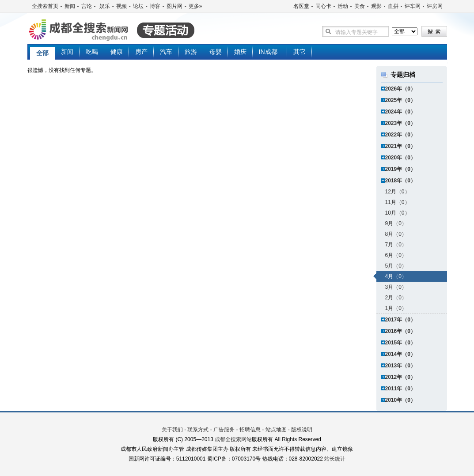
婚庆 (240, 52)
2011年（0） (400, 389)
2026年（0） (400, 89)
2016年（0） (400, 331)
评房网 (435, 6)
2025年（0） (400, 100)
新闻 (70, 6)
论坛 (138, 6)
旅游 (191, 52)
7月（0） (396, 245)
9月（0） (396, 223)
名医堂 (301, 6)
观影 (376, 6)
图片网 (174, 6)
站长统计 (335, 459)
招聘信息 (250, 430)
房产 (141, 52)
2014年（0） (400, 354)
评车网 (413, 6)
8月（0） (396, 234)
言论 (87, 6)
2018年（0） (400, 181)
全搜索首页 (45, 6)
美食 (360, 6)
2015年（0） (400, 343)
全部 (42, 53)
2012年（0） (400, 377)
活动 (343, 6)
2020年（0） (400, 158)
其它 (300, 52)
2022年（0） (400, 135)
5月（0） (396, 266)
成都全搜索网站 (233, 439)
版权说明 (302, 430)
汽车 (166, 52)
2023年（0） (400, 123)
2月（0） (396, 298)
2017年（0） (400, 320)
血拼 (393, 6)
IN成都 (268, 52)
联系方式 (198, 430)
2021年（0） (400, 146)
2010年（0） (400, 400)
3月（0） (396, 287)
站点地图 (276, 430)
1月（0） (396, 308)
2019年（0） (400, 169)
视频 (121, 6)
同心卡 (323, 6)
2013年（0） (400, 366)
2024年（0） (400, 112)
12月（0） (398, 192)
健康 (117, 52)
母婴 (216, 52)
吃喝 (92, 52)
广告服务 (224, 430)
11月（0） (398, 202)
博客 (155, 6)
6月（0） (396, 255)
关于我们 (172, 430)
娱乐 (104, 6)
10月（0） (398, 213)
